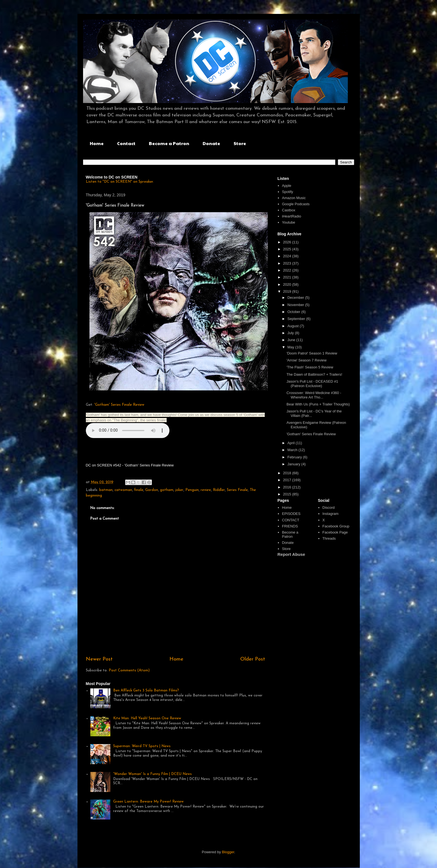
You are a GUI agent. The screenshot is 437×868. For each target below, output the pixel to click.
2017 (288, 480)
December (296, 298)
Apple (287, 186)
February (295, 457)
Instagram (331, 514)
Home (97, 143)
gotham (167, 490)
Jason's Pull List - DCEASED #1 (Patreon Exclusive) (312, 384)
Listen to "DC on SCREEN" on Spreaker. (120, 182)
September (297, 319)
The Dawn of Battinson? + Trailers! (314, 374)
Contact (126, 143)
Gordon (152, 490)
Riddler (219, 490)
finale (139, 490)
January (294, 464)
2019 (288, 291)
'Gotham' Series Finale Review (119, 405)
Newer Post (99, 659)
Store (240, 143)
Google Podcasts (296, 204)
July (291, 333)
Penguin (192, 490)
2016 (288, 487)
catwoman (123, 490)
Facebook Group (336, 526)
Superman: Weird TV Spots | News (142, 746)
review (206, 490)
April (292, 443)
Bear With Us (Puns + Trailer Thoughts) (318, 404)
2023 (288, 263)
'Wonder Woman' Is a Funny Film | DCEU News (152, 774)
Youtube (289, 222)
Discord (329, 508)
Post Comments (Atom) (129, 670)
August (293, 326)
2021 (288, 277)
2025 (288, 249)
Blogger (228, 852)
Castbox (289, 210)
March (293, 450)
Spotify (288, 192)
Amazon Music (294, 198)
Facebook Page (335, 532)
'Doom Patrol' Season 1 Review (312, 353)
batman (106, 490)
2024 (288, 256)
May (291, 347)
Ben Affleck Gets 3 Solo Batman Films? (146, 690)
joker (179, 490)
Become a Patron (169, 143)
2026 (288, 242)
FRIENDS (290, 526)
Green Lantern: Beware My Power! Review (148, 802)
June (292, 340)
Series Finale (237, 490)
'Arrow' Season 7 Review (307, 360)
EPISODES (291, 514)
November (296, 305)
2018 (288, 473)
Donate (211, 143)
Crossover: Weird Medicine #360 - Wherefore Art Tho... (314, 395)
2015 (288, 494)
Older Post (253, 659)
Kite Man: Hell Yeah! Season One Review (147, 718)
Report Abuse (291, 554)
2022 (288, 270)
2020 (288, 284)
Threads (329, 538)
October (294, 312)
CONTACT (291, 520)
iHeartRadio (292, 216)
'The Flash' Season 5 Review (310, 367)
